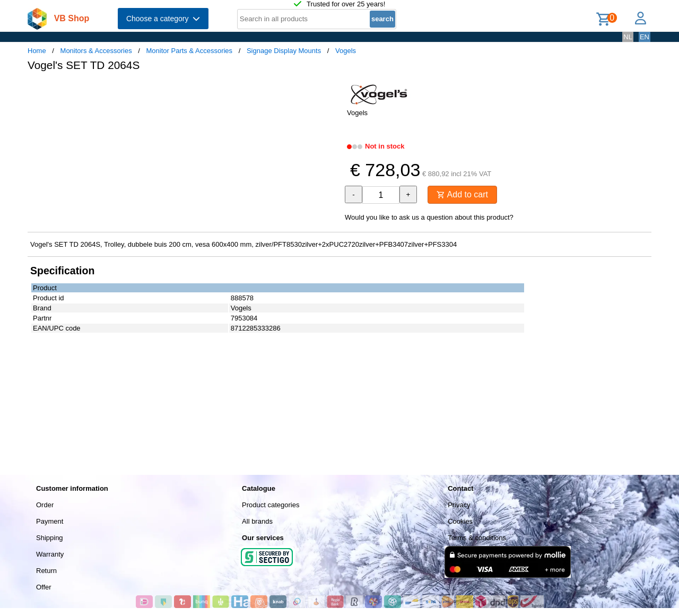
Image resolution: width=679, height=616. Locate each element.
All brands (257, 521)
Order (45, 505)
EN (645, 37)
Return (46, 571)
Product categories (271, 505)
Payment (50, 521)
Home (37, 51)
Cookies (460, 521)
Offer (44, 587)
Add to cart (462, 194)
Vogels (346, 51)
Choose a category (163, 19)
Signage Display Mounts (284, 51)
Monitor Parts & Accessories (190, 51)
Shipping (50, 538)
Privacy (459, 505)
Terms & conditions (477, 538)
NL (628, 37)
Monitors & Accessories (96, 51)
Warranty (50, 554)
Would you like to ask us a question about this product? (429, 217)
